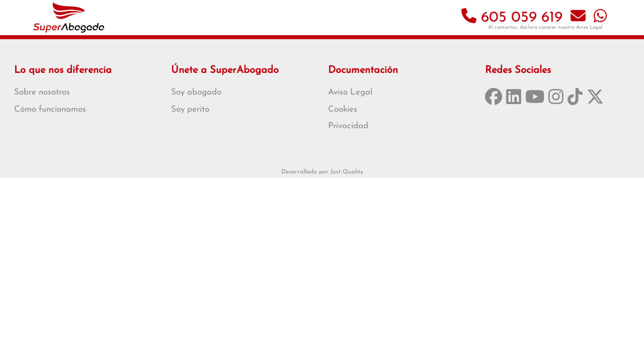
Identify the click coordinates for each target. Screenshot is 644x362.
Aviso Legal (589, 27)
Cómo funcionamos (50, 109)
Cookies (343, 109)
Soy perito (190, 109)
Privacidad (348, 126)
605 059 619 (512, 18)
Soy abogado (196, 92)
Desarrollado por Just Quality (322, 172)
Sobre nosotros (42, 92)
